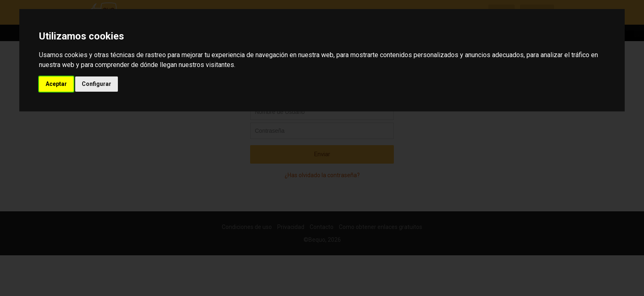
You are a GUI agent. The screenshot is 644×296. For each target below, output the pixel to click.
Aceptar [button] (56, 84)
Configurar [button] (97, 84)
